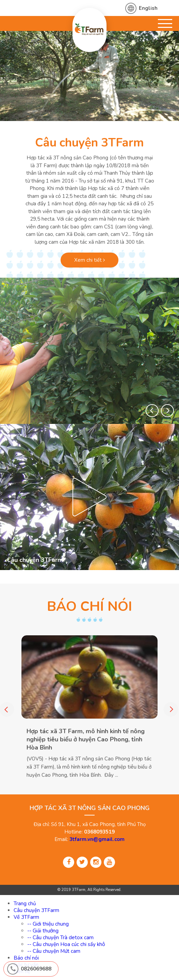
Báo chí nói (26, 958)
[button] (152, 411)
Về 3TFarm (26, 917)
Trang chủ (25, 904)
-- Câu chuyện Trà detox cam (60, 938)
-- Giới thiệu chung (48, 924)
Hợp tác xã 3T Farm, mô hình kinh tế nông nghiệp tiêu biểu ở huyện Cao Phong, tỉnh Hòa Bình (86, 739)
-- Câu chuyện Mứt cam (54, 951)
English (148, 8)
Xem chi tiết (89, 260)
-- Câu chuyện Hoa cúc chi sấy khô (66, 944)
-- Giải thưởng (43, 931)
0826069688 (36, 969)
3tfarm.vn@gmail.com (97, 839)
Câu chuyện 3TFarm (89, 143)
